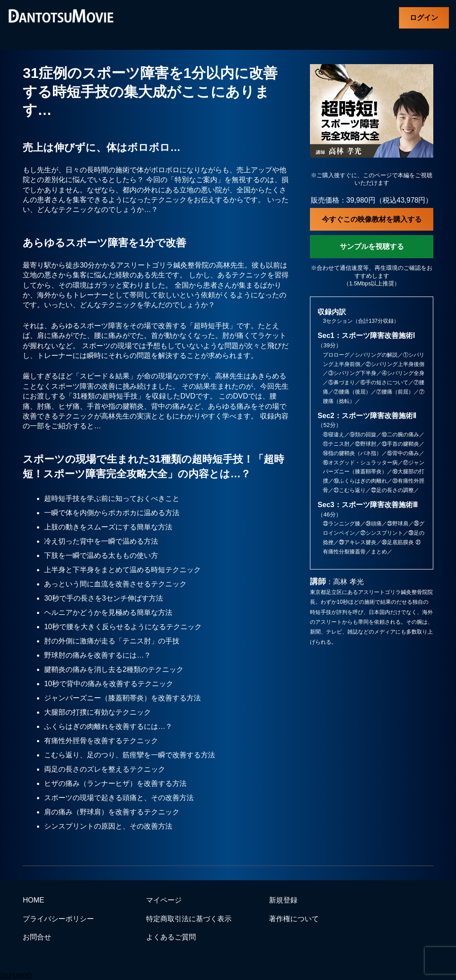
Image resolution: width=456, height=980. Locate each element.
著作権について (294, 919)
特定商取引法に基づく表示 (189, 919)
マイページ (164, 900)
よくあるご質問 (171, 937)
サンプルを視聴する (372, 246)
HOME (33, 900)
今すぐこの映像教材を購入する (372, 219)
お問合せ (37, 937)
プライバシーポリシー (58, 919)
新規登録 (283, 900)
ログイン (424, 18)
